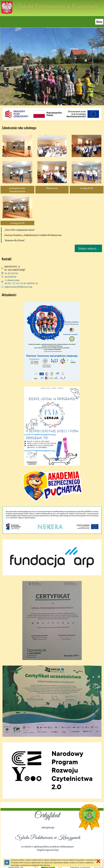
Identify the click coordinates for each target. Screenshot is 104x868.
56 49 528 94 (11, 273)
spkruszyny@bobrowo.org (18, 287)
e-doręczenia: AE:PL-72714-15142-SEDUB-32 (21, 282)
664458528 (10, 277)
